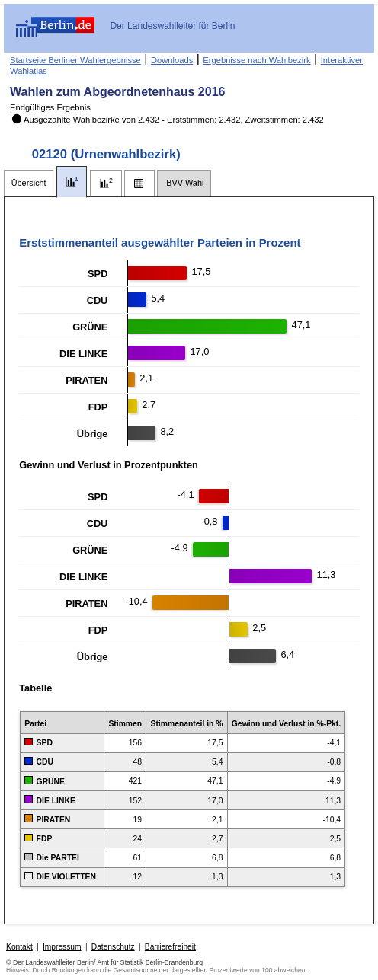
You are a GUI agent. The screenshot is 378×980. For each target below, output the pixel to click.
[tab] (29, 183)
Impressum (62, 947)
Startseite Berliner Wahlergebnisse (75, 60)
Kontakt (19, 947)
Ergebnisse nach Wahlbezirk (256, 60)
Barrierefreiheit (170, 947)
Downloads (172, 60)
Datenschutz (113, 947)
